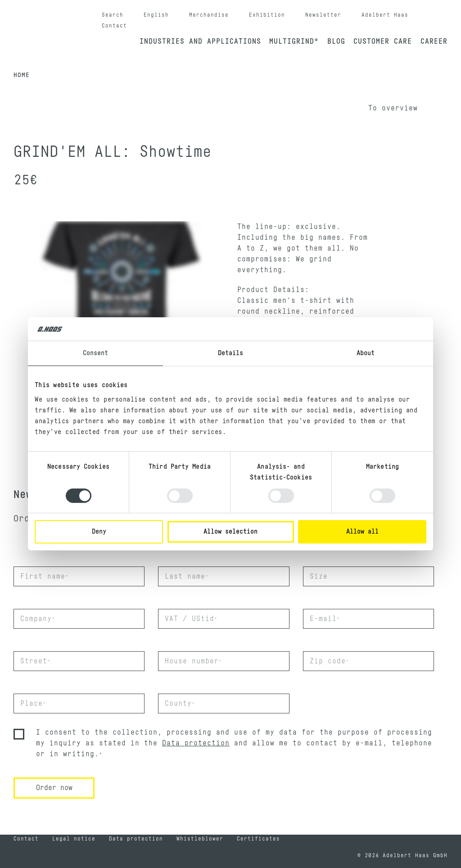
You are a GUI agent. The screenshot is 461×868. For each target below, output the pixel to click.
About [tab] (366, 353)
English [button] (156, 15)
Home (22, 75)
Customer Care (383, 41)
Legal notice (74, 839)
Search (113, 15)
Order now (54, 788)
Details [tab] (231, 353)
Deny (99, 532)
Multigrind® (294, 41)
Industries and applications (200, 41)
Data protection (196, 743)
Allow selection (230, 532)
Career (434, 41)
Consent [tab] (96, 353)
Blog (336, 41)
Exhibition (267, 15)
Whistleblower (200, 839)
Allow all (362, 532)
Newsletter (323, 15)
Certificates (258, 839)
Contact (114, 26)
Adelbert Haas (385, 15)
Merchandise (209, 15)
